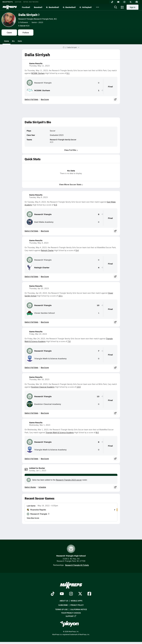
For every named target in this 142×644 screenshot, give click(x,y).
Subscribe (63, 605)
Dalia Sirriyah (29, 15)
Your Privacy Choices (71, 613)
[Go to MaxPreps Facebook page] (89, 594)
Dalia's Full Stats (31, 99)
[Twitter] (131, 2)
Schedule (42, 487)
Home (7, 41)
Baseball (38, 7)
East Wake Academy (40, 222)
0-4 (77, 250)
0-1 (68, 73)
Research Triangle (39, 83)
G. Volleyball (86, 7)
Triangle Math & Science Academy (47, 359)
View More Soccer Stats (71, 184)
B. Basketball (53, 7)
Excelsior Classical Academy (43, 387)
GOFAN (18, 2)
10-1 (60, 296)
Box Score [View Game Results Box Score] (45, 99)
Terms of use (61, 609)
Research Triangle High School (71, 551)
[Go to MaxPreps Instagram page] (71, 594)
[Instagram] (124, 2)
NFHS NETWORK (31, 2)
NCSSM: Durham (38, 73)
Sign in (133, 7)
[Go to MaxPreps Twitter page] (80, 594)
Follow (26, 32)
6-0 (56, 205)
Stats (20, 41)
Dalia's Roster (30, 487)
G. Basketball (69, 7)
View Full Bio (71, 150)
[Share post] (115, 99)
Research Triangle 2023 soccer (69, 480)
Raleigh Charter (47, 250)
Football (26, 7)
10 (98, 305)
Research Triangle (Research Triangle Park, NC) (38, 19)
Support (71, 616)
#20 (24, 26)
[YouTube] (118, 2)
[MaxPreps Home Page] (64, 47)
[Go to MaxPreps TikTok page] (53, 594)
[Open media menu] (122, 7)
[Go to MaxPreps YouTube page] (62, 594)
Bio (13, 41)
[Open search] (116, 7)
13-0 (79, 387)
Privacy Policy (77, 605)
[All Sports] (98, 7)
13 (98, 396)
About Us (64, 601)
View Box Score (33, 518)
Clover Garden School (41, 313)
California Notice (79, 609)
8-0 (97, 433)
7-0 (69, 341)
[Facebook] (137, 2)
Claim (9, 32)
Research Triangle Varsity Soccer (63, 140)
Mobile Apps (77, 601)
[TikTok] (112, 2)
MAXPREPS (8, 2)
